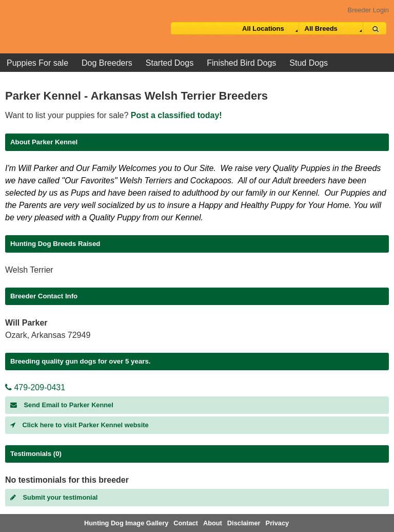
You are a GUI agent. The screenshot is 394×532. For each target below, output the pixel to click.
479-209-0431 (35, 387)
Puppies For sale (37, 63)
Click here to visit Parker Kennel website (80, 425)
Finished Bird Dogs (241, 63)
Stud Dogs (309, 63)
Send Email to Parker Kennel (62, 405)
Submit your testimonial (54, 497)
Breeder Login (368, 10)
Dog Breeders (107, 63)
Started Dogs (170, 63)
